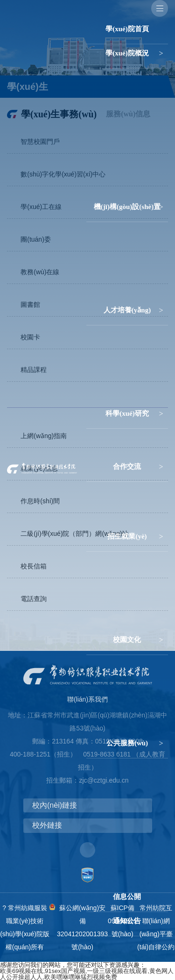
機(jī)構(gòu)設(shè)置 (127, 207)
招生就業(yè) (127, 536)
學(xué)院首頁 (127, 29)
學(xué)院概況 (127, 53)
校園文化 (127, 640)
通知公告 (127, 921)
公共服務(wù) (127, 743)
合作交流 (127, 466)
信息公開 (127, 897)
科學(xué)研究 (127, 413)
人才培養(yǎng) (127, 310)
